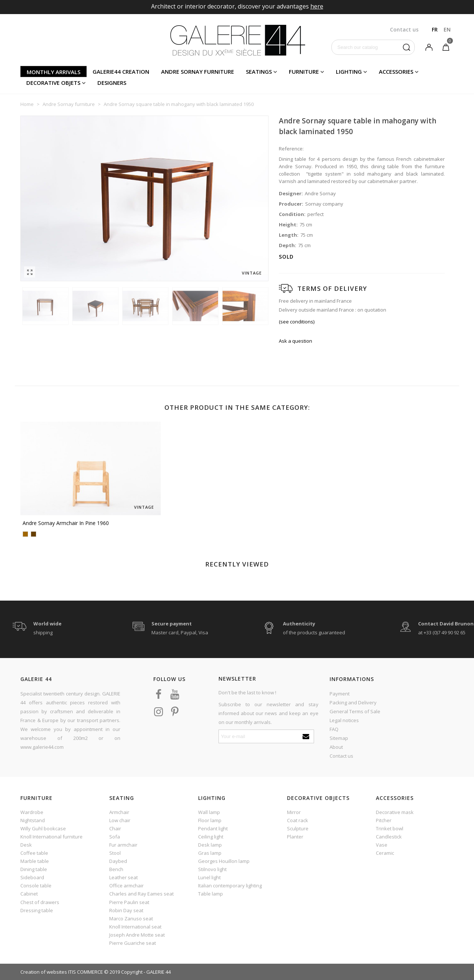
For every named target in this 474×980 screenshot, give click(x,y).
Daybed (118, 861)
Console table (36, 886)
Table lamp (211, 894)
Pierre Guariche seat (133, 943)
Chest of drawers (40, 902)
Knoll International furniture (51, 837)
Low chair (120, 820)
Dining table (34, 869)
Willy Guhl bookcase (43, 828)
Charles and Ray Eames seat (141, 894)
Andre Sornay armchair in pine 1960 (66, 523)
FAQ (334, 729)
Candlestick (389, 837)
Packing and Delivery (353, 702)
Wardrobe (32, 812)
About (336, 747)
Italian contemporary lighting (230, 886)
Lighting (349, 72)
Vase (382, 845)
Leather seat (123, 877)
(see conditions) (297, 322)
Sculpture (298, 828)
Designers (112, 83)
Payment (340, 694)
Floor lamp (210, 820)
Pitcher (384, 820)
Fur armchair (123, 845)
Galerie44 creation (121, 72)
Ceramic (385, 853)
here (317, 6)
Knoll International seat (135, 927)
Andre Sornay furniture (198, 72)
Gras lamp (210, 853)
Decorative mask (395, 812)
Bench (116, 869)
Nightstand (33, 820)
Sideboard (32, 877)
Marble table (35, 861)
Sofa (115, 837)
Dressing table (37, 910)
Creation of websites (44, 972)
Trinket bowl (390, 828)
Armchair (119, 812)
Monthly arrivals (54, 72)
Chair (115, 828)
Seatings (259, 72)
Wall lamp (209, 812)
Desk (26, 845)
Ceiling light (211, 837)
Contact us (341, 756)
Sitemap (339, 738)
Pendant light (213, 828)
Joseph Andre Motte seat (137, 935)
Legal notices (344, 720)
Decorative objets (53, 83)
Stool (115, 853)
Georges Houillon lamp (224, 861)
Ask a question (296, 341)
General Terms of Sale (355, 711)
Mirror (294, 812)
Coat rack (298, 820)
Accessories (396, 72)
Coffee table (34, 853)
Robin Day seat (126, 910)
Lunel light (209, 877)
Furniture (304, 72)
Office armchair (126, 886)
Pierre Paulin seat (129, 902)
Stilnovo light (212, 869)
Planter (295, 837)
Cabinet (29, 894)
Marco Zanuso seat (131, 918)
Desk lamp (210, 845)
